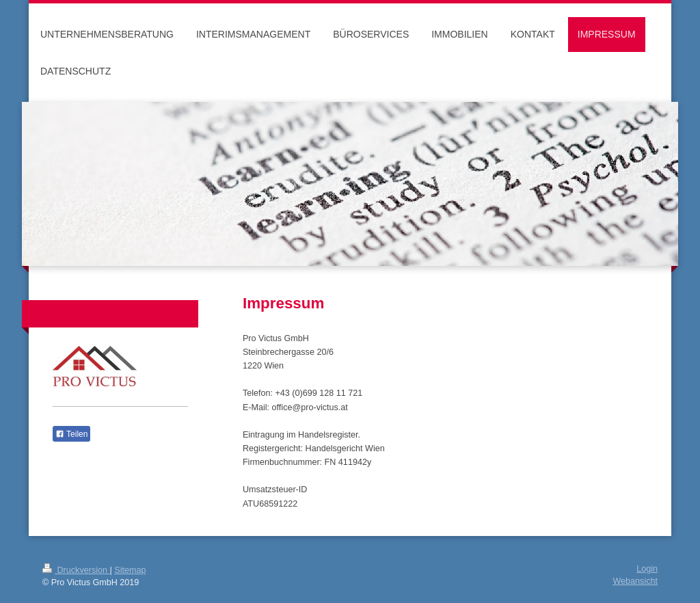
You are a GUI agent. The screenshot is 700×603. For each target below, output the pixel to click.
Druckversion (76, 570)
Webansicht (635, 581)
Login (647, 569)
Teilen (71, 434)
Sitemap (130, 570)
